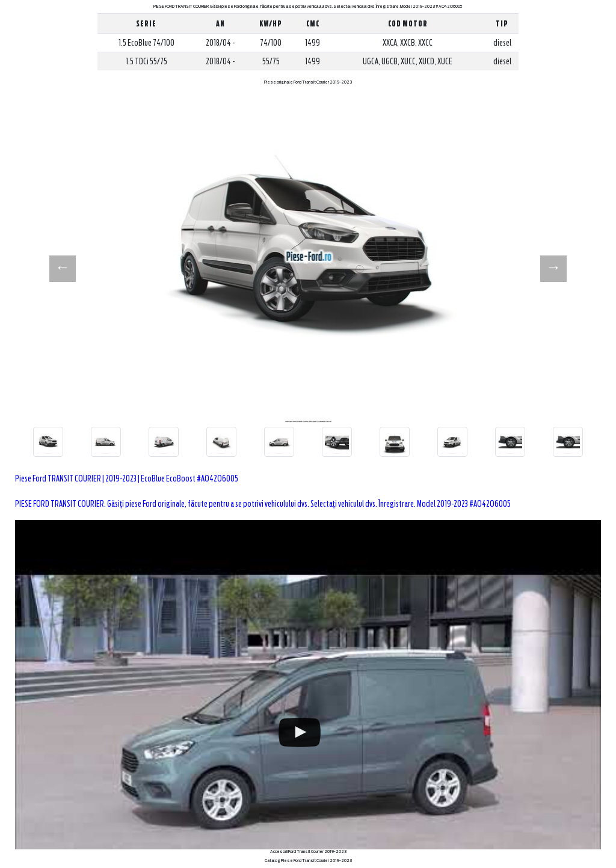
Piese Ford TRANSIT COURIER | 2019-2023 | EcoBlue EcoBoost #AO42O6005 (127, 478)
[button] (63, 268)
